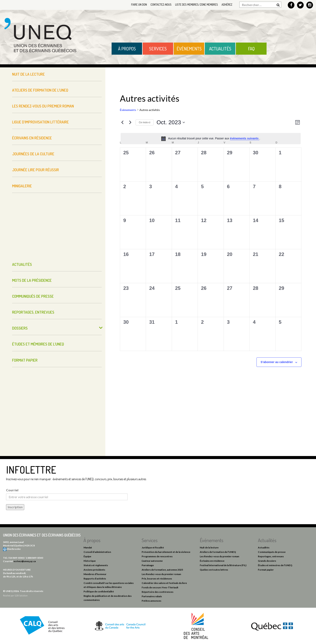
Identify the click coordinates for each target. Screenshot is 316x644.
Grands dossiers (267, 561)
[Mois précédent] (122, 122)
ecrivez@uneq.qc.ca (25, 561)
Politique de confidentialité (99, 591)
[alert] (211, 139)
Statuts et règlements (96, 565)
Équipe (87, 556)
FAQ (251, 49)
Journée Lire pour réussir (36, 170)
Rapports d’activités (95, 579)
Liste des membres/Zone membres (197, 5)
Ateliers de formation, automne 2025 (162, 570)
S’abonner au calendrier (277, 362)
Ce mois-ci (145, 122)
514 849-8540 (16, 558)
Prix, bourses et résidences (157, 579)
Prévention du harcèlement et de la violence (166, 552)
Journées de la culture (33, 154)
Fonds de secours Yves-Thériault (160, 587)
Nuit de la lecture (28, 74)
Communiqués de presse (33, 296)
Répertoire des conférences (157, 592)
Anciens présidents (94, 570)
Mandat (88, 547)
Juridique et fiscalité (153, 547)
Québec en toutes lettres (214, 570)
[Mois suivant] (130, 122)
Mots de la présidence (32, 280)
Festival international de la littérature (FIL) (223, 565)
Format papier (25, 360)
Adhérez (227, 5)
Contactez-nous (161, 5)
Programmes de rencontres (157, 556)
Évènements (189, 49)
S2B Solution (21, 595)
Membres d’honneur (95, 574)
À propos (127, 49)
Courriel (12, 490)
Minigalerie (22, 186)
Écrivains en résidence (32, 138)
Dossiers (20, 328)
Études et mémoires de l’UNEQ (38, 344)
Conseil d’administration (97, 552)
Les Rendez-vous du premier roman (43, 106)
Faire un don (139, 5)
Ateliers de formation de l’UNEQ (40, 90)
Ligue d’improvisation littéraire (40, 122)
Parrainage (148, 565)
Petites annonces (151, 601)
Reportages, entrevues (33, 312)
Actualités (220, 49)
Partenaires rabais (152, 596)
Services (158, 49)
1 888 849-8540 (34, 558)
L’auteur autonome (152, 561)
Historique (90, 561)
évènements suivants (245, 138)
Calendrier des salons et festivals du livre (164, 583)
